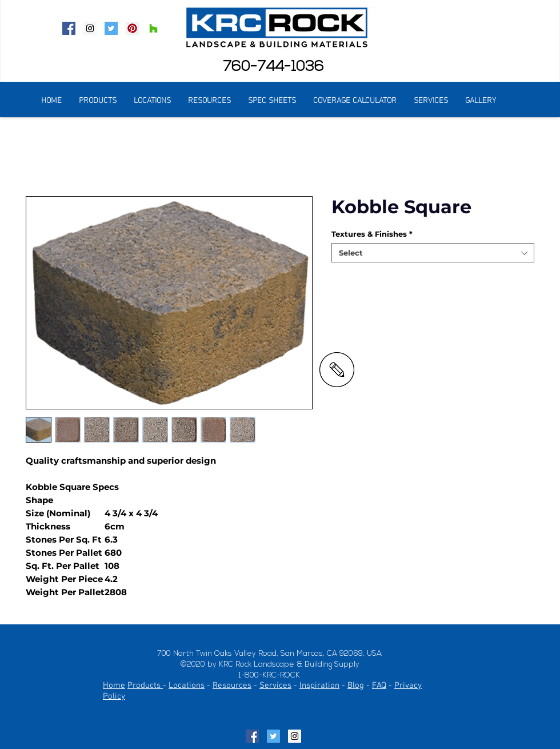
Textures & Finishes (372, 234)
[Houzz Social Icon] (153, 28)
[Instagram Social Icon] (90, 28)
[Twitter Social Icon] (111, 28)
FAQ (379, 686)
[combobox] (433, 253)
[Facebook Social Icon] (69, 28)
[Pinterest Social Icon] (132, 28)
